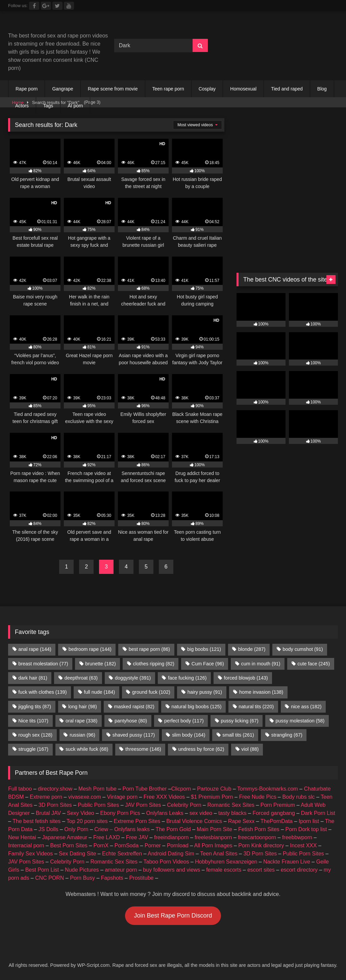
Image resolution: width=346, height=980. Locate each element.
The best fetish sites (36, 821)
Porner (153, 845)
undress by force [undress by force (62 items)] (201, 749)
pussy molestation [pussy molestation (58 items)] (300, 721)
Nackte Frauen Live (287, 862)
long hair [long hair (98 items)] (83, 707)
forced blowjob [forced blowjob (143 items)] (246, 678)
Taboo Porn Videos (166, 862)
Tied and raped (287, 89)
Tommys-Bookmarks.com (268, 789)
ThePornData (277, 821)
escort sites (261, 870)
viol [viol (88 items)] (250, 749)
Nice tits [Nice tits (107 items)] (33, 721)
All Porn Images (213, 845)
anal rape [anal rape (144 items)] (35, 649)
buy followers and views (171, 870)
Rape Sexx (241, 821)
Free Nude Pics (257, 797)
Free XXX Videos (164, 797)
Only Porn (76, 829)
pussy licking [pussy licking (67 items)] (240, 721)
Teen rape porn (168, 89)
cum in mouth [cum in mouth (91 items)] (261, 664)
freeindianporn (171, 837)
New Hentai (22, 837)
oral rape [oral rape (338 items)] (81, 721)
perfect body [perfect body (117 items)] (184, 721)
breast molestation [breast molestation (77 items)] (43, 664)
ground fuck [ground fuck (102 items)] (151, 692)
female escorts (224, 870)
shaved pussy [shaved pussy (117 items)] (134, 735)
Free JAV (137, 837)
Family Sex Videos (30, 854)
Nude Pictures (82, 870)
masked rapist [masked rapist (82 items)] (134, 707)
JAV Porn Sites (143, 805)
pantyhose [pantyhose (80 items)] (131, 721)
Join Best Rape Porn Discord (173, 916)
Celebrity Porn (184, 805)
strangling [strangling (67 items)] (287, 735)
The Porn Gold (173, 829)
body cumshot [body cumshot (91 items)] (303, 649)
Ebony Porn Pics (120, 813)
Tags (48, 106)
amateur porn (121, 870)
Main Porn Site (214, 829)
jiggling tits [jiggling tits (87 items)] (35, 707)
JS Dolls (48, 829)
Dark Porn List (318, 813)
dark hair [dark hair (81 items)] (33, 678)
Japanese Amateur (65, 837)
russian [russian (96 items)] (82, 735)
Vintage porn (122, 797)
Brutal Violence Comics (194, 821)
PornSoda (127, 845)
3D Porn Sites (55, 805)
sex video (201, 813)
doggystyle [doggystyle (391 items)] (133, 678)
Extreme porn (46, 797)
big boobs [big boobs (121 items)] (204, 649)
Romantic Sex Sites (231, 805)
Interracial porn (26, 845)
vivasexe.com (85, 797)
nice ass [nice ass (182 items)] (306, 707)
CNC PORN (50, 878)
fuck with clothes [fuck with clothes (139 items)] (42, 692)
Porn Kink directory (261, 845)
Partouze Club (214, 789)
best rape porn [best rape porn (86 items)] (149, 649)
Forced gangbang (274, 813)
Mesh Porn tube (97, 789)
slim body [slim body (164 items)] (189, 735)
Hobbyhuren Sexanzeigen (226, 862)
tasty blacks (232, 813)
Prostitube (141, 878)
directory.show (55, 789)
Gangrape (63, 89)
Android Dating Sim (171, 854)
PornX (101, 845)
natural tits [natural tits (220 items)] (256, 707)
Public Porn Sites (98, 805)
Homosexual (243, 89)
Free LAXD (107, 837)
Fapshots (112, 878)
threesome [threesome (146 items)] (143, 749)
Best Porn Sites (69, 845)
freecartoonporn (257, 837)
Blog (322, 89)
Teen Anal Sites (219, 854)
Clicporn (181, 789)
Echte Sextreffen (122, 854)
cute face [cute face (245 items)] (314, 664)
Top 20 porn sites (87, 821)
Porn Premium (278, 805)
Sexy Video (81, 813)
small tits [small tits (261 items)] (238, 735)
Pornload (178, 845)
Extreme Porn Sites (137, 821)
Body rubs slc (298, 797)
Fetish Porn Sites (259, 829)
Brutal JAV (48, 813)
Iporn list (309, 821)
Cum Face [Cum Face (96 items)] (208, 664)
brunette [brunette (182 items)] (100, 664)
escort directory (299, 870)
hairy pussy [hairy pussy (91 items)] (205, 692)
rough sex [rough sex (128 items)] (35, 735)
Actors (22, 106)
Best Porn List (42, 870)
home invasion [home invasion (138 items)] (261, 692)
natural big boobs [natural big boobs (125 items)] (197, 707)
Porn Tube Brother (145, 789)
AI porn (75, 106)
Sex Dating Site (77, 854)
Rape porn (27, 89)
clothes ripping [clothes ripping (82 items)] (154, 664)
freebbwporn (297, 837)
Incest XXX (303, 845)
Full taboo (20, 789)
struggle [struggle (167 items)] (33, 749)
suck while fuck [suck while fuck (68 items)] (87, 749)
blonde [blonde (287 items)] (252, 649)
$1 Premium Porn (212, 797)
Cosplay (207, 89)
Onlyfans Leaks (165, 813)
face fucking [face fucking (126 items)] (187, 678)
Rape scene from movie (113, 89)
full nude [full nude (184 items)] (99, 692)
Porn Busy (82, 878)
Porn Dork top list (306, 829)
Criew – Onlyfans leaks (122, 829)
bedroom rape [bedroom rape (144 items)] (90, 649)
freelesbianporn (213, 837)
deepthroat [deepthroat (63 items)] (81, 678)
